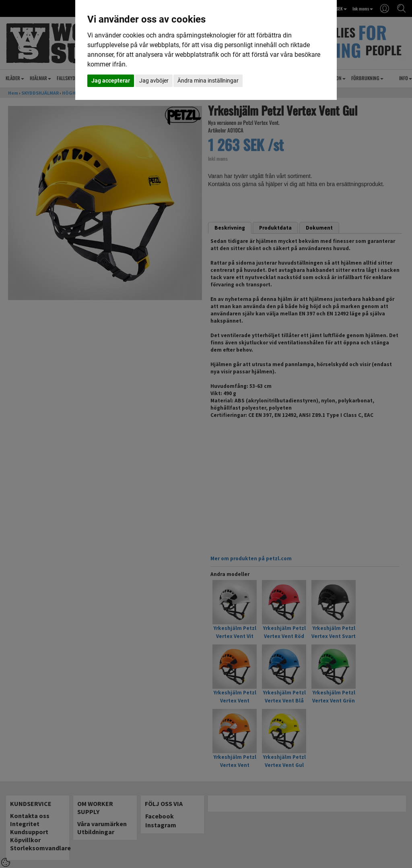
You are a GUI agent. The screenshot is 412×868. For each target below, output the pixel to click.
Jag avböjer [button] (154, 81)
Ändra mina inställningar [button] (208, 81)
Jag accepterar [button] (111, 81)
